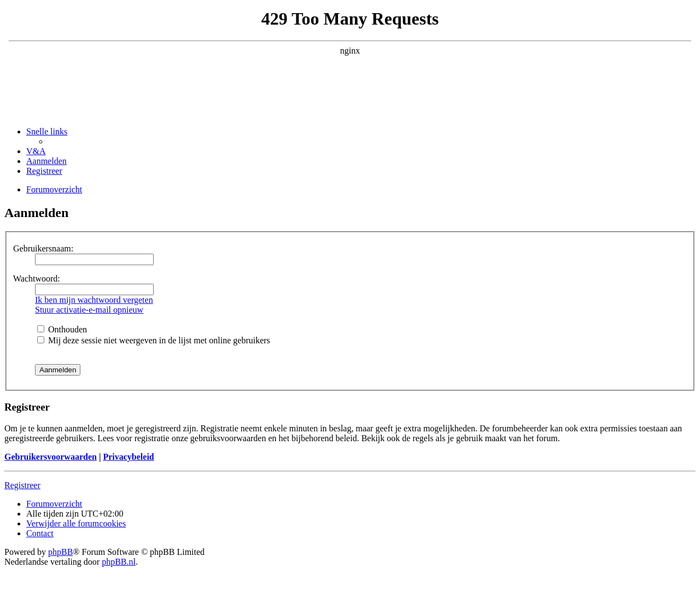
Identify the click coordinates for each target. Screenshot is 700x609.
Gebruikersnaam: (43, 248)
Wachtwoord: (37, 279)
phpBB (60, 552)
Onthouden (62, 329)
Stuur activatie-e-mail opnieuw (89, 310)
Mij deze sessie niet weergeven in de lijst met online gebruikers (154, 340)
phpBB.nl (119, 562)
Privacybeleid (128, 457)
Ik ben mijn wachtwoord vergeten (94, 300)
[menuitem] (36, 151)
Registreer (22, 485)
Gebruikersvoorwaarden (51, 457)
